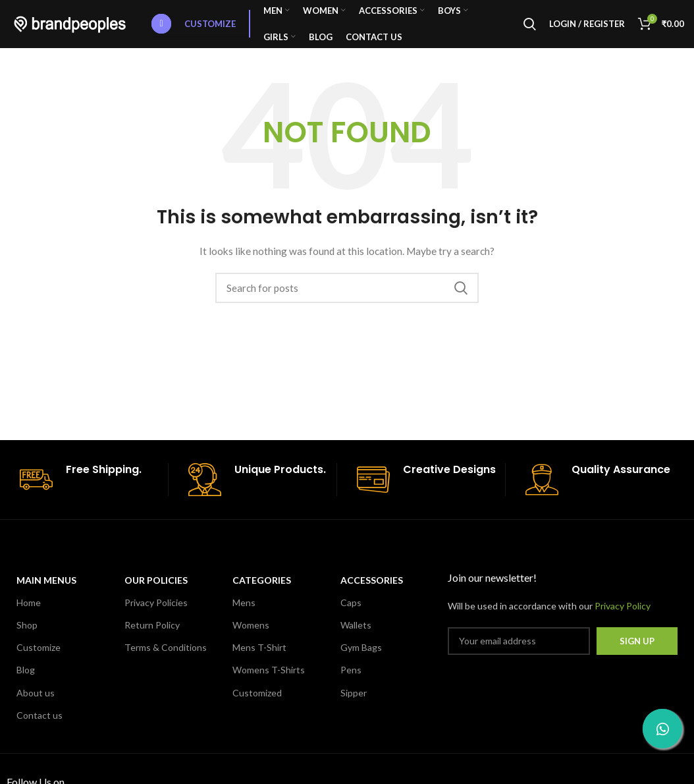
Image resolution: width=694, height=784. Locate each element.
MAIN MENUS (46, 591)
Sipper (354, 704)
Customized (257, 704)
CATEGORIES (262, 591)
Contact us (40, 726)
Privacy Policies (156, 614)
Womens (251, 636)
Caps (351, 614)
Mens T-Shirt (259, 659)
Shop (27, 636)
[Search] (530, 30)
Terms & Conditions (166, 659)
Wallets (356, 636)
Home (29, 614)
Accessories (372, 591)
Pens (351, 682)
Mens (244, 614)
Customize (194, 30)
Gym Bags (361, 659)
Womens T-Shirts (269, 682)
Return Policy (152, 636)
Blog (26, 682)
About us (36, 704)
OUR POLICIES (156, 591)
